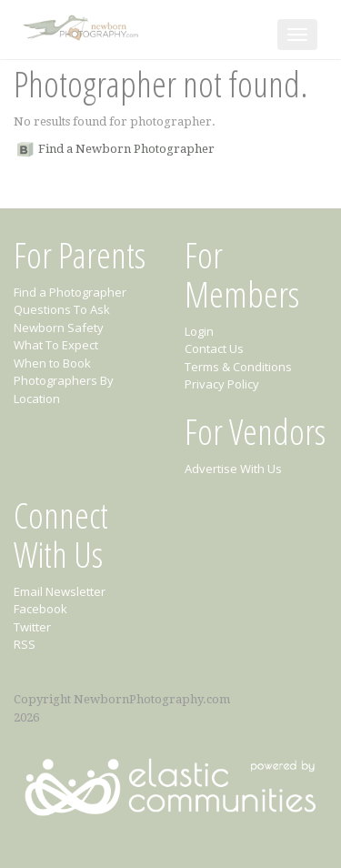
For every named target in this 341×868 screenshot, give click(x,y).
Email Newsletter (60, 591)
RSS (25, 644)
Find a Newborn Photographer (126, 149)
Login (199, 331)
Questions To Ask (62, 309)
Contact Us (214, 348)
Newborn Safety (59, 328)
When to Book (52, 363)
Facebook (40, 609)
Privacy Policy (222, 384)
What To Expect (56, 345)
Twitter (32, 627)
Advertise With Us (233, 469)
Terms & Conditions (238, 367)
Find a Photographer (70, 292)
